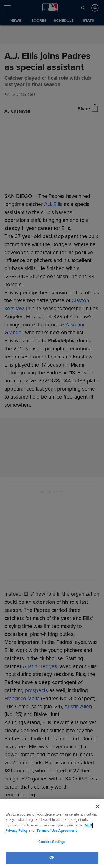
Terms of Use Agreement (57, 831)
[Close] (97, 806)
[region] (52, 833)
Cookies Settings (52, 842)
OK (52, 857)
